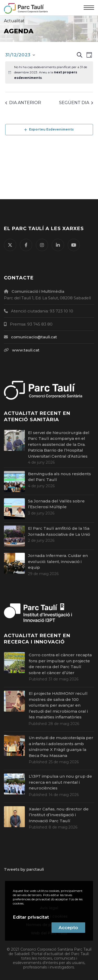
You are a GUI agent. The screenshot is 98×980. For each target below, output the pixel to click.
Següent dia (76, 103)
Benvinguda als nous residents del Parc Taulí (59, 477)
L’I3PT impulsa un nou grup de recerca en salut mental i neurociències (60, 782)
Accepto (68, 928)
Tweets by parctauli (24, 869)
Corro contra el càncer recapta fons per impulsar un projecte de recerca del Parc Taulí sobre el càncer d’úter (60, 664)
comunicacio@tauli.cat (34, 337)
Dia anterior (23, 103)
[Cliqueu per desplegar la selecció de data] (20, 55)
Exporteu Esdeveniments (49, 129)
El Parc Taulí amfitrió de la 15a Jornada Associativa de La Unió (59, 531)
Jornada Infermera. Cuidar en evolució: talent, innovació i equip (58, 561)
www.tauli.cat (26, 350)
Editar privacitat (31, 917)
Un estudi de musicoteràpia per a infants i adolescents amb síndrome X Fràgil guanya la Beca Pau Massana (61, 747)
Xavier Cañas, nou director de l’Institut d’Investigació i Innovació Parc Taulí (59, 815)
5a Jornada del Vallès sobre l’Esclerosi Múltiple (56, 504)
